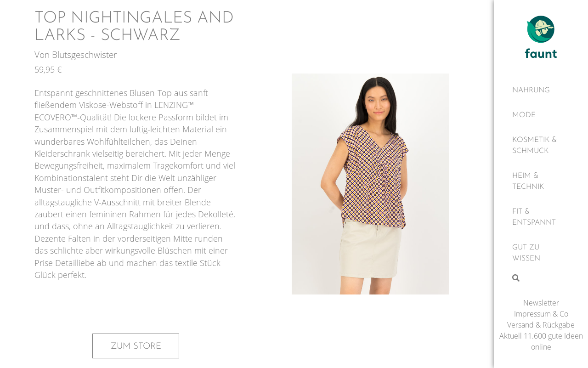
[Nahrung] (541, 91)
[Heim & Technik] (541, 181)
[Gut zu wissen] (541, 253)
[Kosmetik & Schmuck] (541, 146)
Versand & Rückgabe (541, 325)
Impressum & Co (541, 314)
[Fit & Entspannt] (541, 217)
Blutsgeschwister (84, 54)
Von (43, 54)
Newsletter (541, 303)
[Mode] (541, 115)
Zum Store (136, 346)
